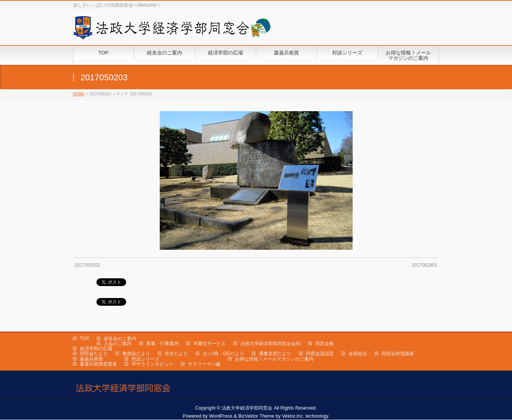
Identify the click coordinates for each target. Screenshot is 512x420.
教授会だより (136, 354)
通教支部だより (275, 354)
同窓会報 (324, 344)
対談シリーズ (145, 359)
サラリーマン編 (204, 364)
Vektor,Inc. (293, 416)
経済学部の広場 (96, 349)
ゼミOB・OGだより (223, 354)
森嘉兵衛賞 (91, 359)
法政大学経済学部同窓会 (247, 408)
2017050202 (87, 265)
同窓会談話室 (320, 354)
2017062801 (425, 265)
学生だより (176, 354)
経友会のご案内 (120, 339)
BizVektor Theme (256, 416)
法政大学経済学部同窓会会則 (270, 344)
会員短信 (358, 354)
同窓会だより (94, 354)
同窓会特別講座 (398, 354)
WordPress (221, 416)
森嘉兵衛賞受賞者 (98, 364)
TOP (84, 339)
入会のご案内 (118, 344)
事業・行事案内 (162, 344)
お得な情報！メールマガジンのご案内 (274, 359)
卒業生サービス (210, 344)
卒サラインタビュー (152, 364)
